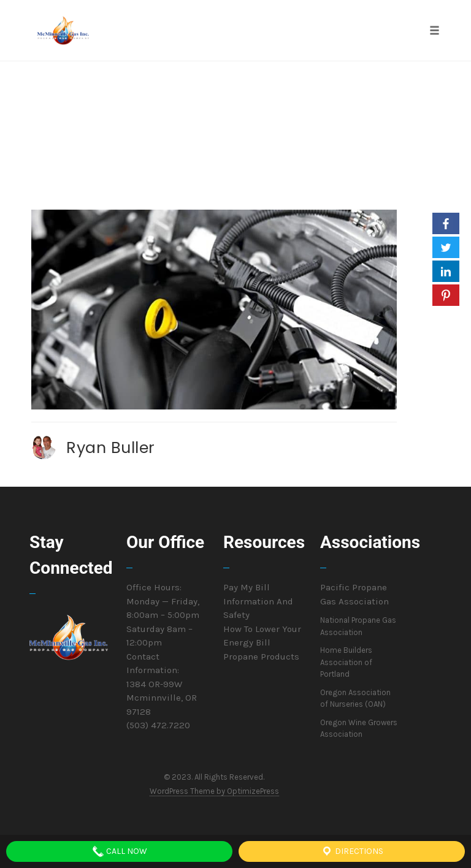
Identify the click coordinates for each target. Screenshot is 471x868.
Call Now (120, 851)
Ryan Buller (111, 447)
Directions (352, 851)
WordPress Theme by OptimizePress (214, 791)
